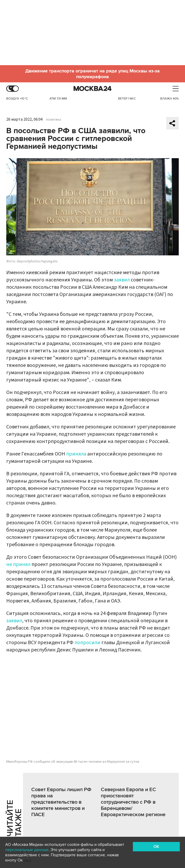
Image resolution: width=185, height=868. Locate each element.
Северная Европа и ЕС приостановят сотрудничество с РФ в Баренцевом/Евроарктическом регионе (133, 802)
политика (54, 120)
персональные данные (27, 850)
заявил (122, 280)
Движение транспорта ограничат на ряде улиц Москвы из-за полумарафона (92, 74)
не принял (18, 564)
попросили (87, 643)
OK (156, 847)
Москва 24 (92, 89)
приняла (76, 454)
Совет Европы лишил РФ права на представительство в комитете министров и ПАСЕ (61, 802)
